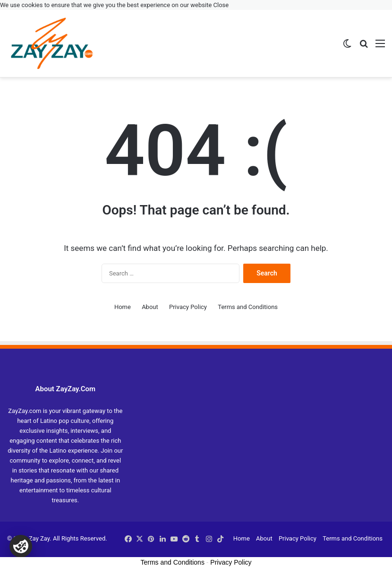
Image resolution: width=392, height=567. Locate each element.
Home (123, 307)
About (150, 307)
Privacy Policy (188, 307)
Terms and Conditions (248, 307)
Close (221, 5)
